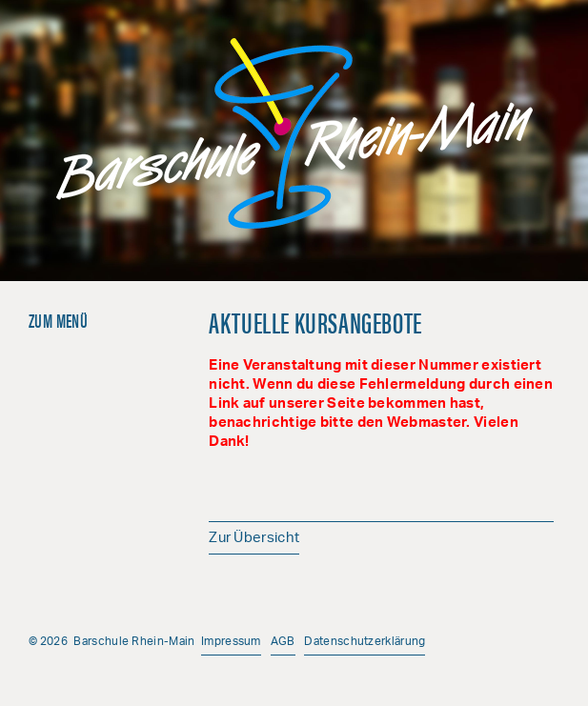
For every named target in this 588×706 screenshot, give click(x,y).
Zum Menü (58, 320)
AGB (283, 642)
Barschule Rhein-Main (294, 133)
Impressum (231, 642)
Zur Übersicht (254, 539)
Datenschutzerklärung (365, 642)
